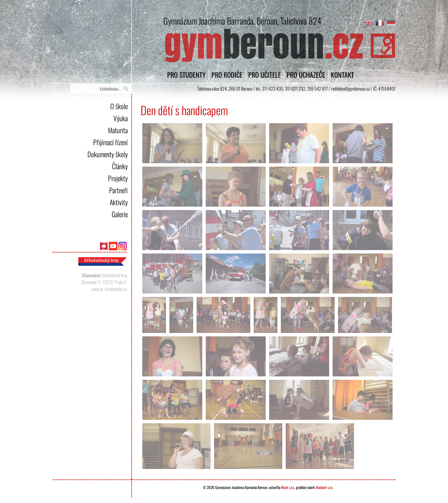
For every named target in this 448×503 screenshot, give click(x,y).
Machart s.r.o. (324, 487)
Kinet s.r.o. (288, 487)
